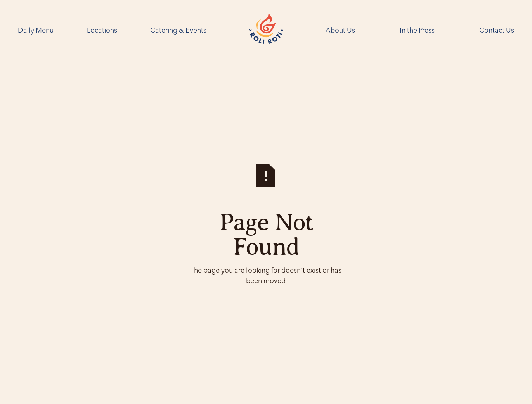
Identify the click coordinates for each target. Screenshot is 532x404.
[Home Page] (266, 31)
